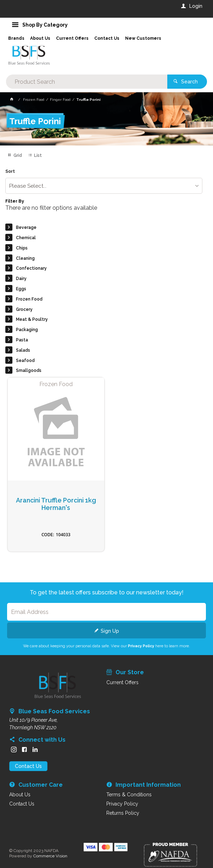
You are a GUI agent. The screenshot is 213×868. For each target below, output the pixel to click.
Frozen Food (29, 299)
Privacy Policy (141, 646)
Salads (23, 350)
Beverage (26, 227)
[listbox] (104, 186)
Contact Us (28, 766)
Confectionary (31, 268)
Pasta (22, 340)
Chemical (26, 238)
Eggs (21, 289)
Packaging (27, 330)
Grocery (24, 309)
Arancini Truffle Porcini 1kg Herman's (56, 504)
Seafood (25, 361)
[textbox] (87, 82)
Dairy (21, 279)
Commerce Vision (50, 856)
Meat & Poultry (32, 319)
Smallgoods (29, 370)
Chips (22, 248)
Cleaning (25, 258)
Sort (10, 172)
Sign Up (110, 631)
